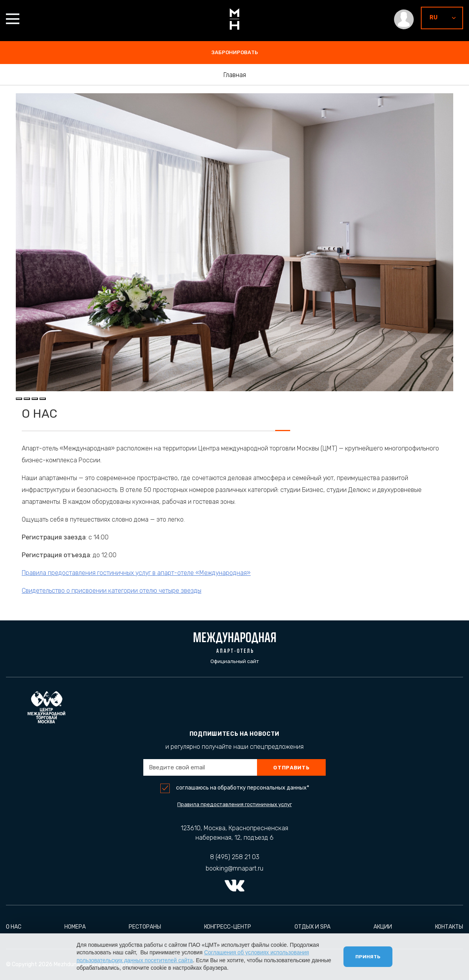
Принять (368, 957)
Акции (383, 927)
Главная (235, 75)
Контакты (449, 927)
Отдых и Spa (312, 927)
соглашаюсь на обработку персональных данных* (243, 788)
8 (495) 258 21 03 (235, 857)
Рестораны (145, 927)
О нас (14, 927)
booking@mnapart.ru (234, 868)
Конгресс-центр (228, 927)
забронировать (235, 52)
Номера (75, 927)
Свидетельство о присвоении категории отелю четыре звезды (117, 591)
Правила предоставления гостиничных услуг (234, 804)
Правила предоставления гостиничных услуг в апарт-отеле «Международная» (141, 573)
